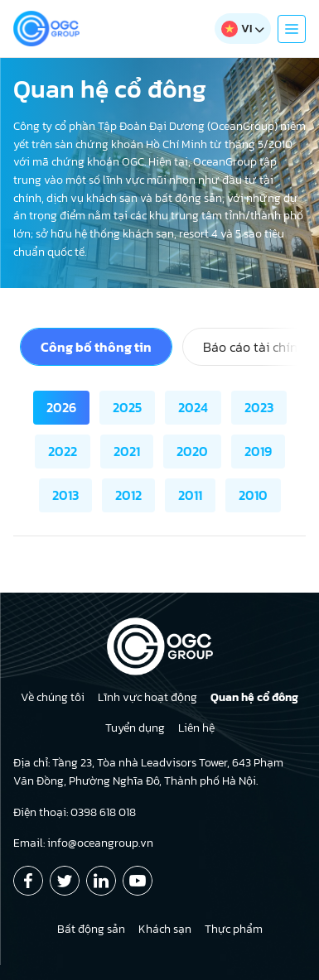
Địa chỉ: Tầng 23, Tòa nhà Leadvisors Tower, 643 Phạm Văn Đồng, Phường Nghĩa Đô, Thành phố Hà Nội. (148, 772)
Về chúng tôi (53, 697)
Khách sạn (165, 929)
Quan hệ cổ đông (254, 697)
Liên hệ (196, 728)
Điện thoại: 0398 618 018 (75, 812)
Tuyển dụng (135, 728)
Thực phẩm (234, 929)
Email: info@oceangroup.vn (83, 843)
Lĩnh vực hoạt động (147, 697)
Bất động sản (91, 929)
